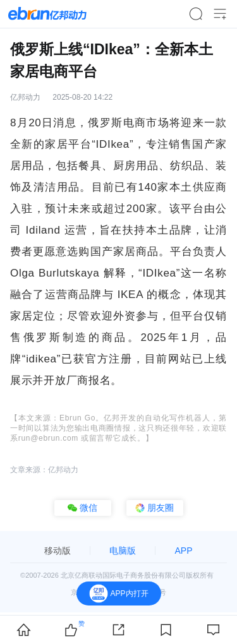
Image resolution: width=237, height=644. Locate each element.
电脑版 (123, 551)
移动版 (58, 551)
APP (183, 551)
